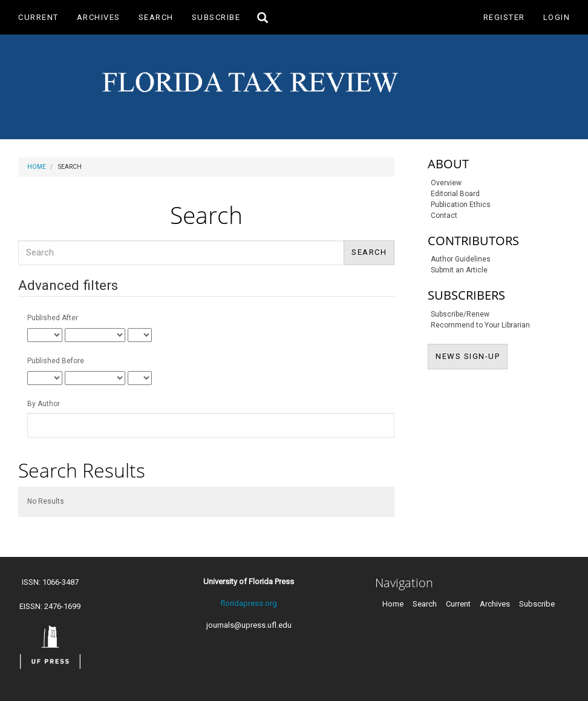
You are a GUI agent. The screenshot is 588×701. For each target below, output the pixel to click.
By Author (44, 404)
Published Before (56, 361)
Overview (446, 183)
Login (557, 17)
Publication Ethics (461, 205)
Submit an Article (459, 270)
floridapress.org (249, 603)
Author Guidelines (461, 259)
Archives (99, 17)
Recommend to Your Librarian (480, 325)
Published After (53, 318)
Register (504, 17)
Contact (444, 216)
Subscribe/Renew (460, 314)
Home (37, 167)
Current (38, 17)
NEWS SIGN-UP (472, 355)
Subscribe (216, 17)
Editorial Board (455, 194)
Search (156, 17)
